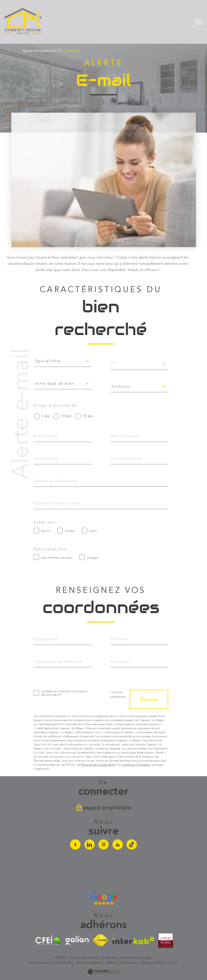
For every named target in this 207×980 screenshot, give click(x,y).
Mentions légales (89, 963)
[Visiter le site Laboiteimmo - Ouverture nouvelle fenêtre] (103, 973)
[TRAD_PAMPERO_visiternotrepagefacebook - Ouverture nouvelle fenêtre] (75, 844)
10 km (66, 416)
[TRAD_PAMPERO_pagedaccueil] (23, 33)
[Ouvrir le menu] (198, 22)
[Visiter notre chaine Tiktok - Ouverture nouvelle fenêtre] (132, 844)
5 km (46, 416)
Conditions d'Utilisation (136, 765)
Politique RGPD (152, 963)
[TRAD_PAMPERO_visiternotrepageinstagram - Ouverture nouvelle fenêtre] (103, 844)
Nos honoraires (40, 963)
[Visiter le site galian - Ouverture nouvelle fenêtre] (77, 940)
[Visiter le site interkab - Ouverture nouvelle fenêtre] (133, 940)
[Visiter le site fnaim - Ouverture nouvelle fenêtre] (101, 940)
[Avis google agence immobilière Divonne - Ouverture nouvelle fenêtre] (104, 899)
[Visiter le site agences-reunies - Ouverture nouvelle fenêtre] (166, 940)
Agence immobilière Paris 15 (42, 51)
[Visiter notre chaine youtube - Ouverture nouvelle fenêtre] (118, 844)
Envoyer (149, 699)
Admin (111, 963)
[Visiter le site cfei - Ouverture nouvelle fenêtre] (48, 940)
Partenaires (128, 963)
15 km (88, 416)
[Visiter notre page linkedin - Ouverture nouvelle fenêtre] (89, 844)
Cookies (173, 963)
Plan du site (64, 963)
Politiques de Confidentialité (98, 765)
